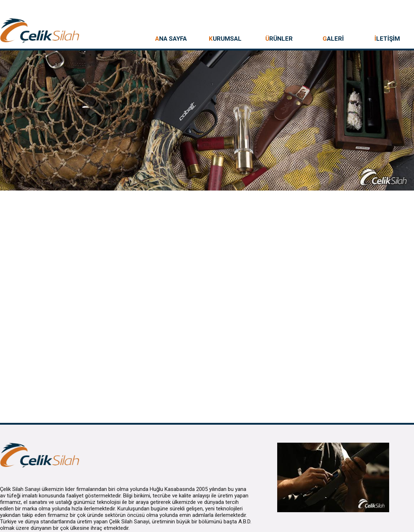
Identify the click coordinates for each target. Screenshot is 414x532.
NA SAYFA (171, 39)
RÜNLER (279, 39)
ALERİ (333, 39)
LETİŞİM (387, 39)
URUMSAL (225, 39)
